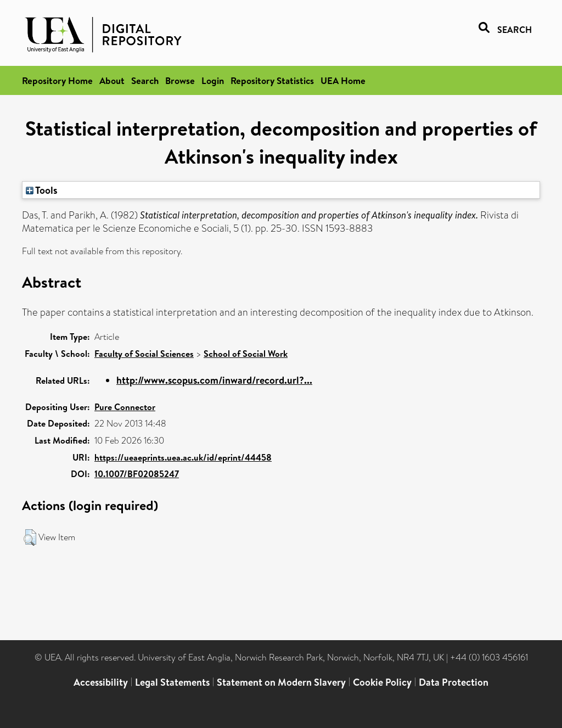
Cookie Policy (382, 682)
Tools (42, 190)
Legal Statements (172, 682)
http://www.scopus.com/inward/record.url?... (214, 380)
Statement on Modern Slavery (281, 682)
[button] (30, 537)
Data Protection (454, 682)
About (112, 80)
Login (213, 80)
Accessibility (101, 682)
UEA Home (343, 80)
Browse (180, 80)
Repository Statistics (272, 80)
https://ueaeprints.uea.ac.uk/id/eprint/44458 (183, 457)
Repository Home (57, 80)
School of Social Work (246, 354)
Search (145, 80)
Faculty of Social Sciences (144, 354)
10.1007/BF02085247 (137, 474)
